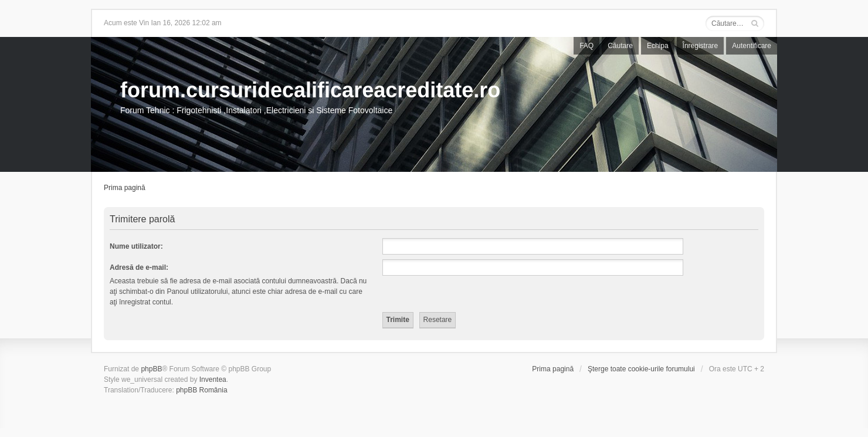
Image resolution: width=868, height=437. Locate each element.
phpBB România (201, 390)
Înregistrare (701, 46)
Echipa (658, 46)
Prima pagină (125, 188)
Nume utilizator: (136, 246)
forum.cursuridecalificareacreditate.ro (310, 90)
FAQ (586, 46)
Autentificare (752, 46)
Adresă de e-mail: (139, 267)
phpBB (151, 369)
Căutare (620, 46)
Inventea (213, 380)
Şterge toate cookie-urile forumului (641, 369)
